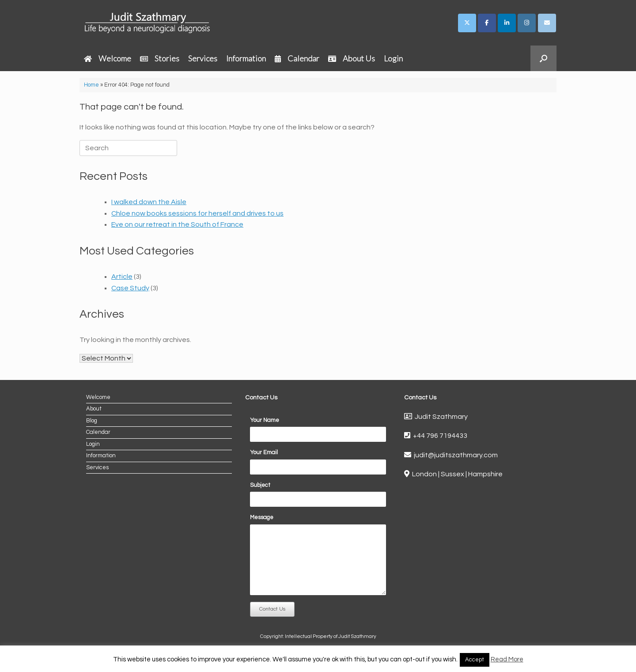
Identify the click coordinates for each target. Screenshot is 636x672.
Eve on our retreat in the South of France (177, 224)
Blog (92, 421)
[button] (543, 58)
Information (246, 58)
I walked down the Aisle (149, 202)
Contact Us (272, 609)
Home (91, 85)
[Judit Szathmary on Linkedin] (507, 23)
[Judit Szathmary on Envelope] (547, 23)
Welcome (108, 58)
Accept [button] (475, 660)
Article (122, 277)
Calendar (297, 58)
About (94, 409)
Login (393, 58)
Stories (160, 58)
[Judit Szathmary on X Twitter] (467, 23)
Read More (507, 659)
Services (203, 58)
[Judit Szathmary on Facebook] (487, 23)
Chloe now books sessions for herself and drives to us (197, 213)
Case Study (130, 288)
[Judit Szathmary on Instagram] (527, 23)
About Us (352, 58)
